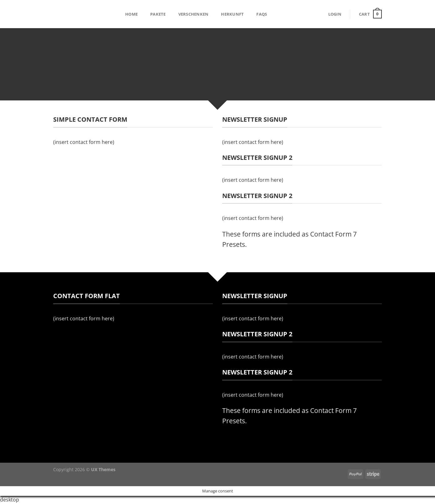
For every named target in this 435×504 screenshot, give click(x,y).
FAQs (262, 14)
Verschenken (194, 14)
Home (131, 14)
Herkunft (232, 14)
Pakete (158, 14)
